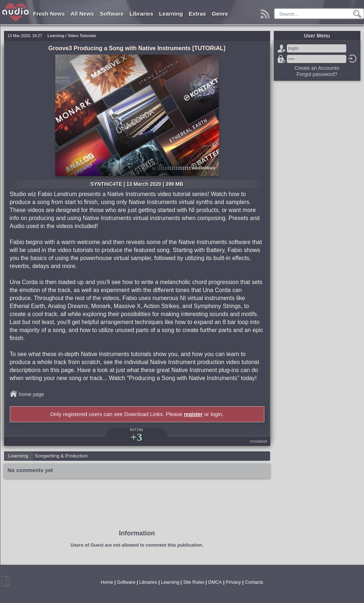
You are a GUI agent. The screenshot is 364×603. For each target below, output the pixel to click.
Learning (171, 14)
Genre (220, 14)
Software (112, 14)
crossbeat (259, 441)
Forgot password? (281, 59)
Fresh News (49, 14)
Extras (197, 14)
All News (82, 14)
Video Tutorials (82, 36)
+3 (136, 437)
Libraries (141, 14)
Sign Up (281, 48)
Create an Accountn (317, 68)
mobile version (6, 581)
